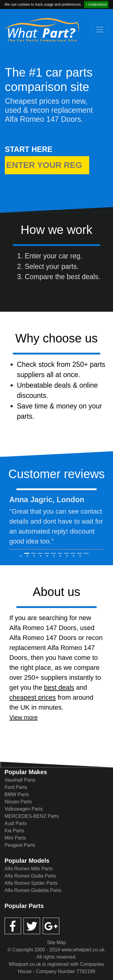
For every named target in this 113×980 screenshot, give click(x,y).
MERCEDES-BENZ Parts (32, 816)
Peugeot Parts (20, 845)
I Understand (96, 5)
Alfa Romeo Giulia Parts (30, 876)
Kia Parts (14, 831)
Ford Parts (16, 787)
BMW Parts (17, 794)
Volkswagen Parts (24, 809)
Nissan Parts (18, 802)
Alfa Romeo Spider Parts (31, 883)
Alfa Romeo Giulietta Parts (33, 890)
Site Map (56, 942)
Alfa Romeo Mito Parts (29, 869)
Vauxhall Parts (20, 780)
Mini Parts (15, 838)
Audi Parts (16, 823)
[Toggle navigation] (100, 30)
